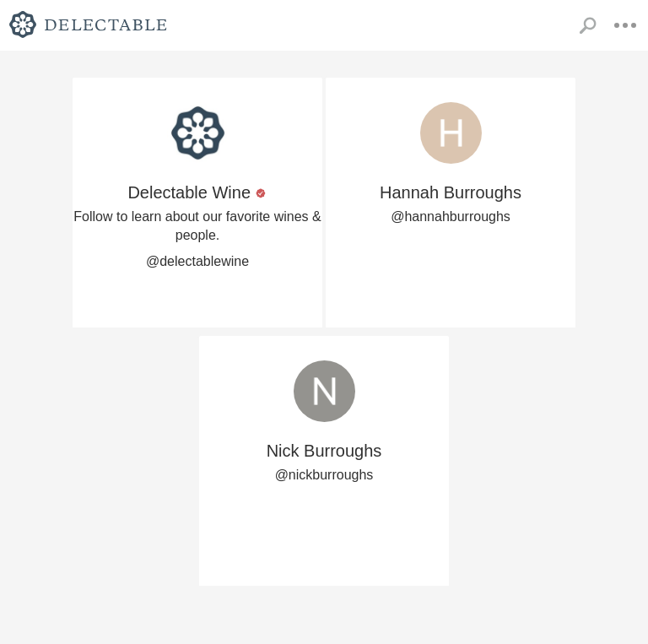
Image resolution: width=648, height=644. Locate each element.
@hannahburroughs (451, 216)
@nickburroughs (324, 475)
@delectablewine (197, 261)
